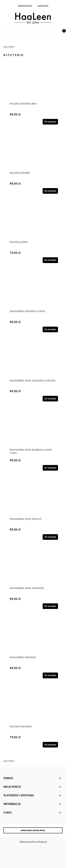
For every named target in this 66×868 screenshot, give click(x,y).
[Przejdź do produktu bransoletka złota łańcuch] (33, 499)
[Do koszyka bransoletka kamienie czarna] (50, 329)
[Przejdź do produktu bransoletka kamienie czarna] (33, 291)
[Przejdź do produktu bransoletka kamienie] (33, 638)
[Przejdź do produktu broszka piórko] (33, 222)
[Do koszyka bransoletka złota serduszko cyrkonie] (50, 399)
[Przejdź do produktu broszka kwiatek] (33, 153)
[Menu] (4, 33)
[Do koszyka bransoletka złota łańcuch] (50, 537)
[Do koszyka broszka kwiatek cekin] (50, 122)
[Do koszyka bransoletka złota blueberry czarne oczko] (50, 468)
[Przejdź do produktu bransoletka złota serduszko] (33, 568)
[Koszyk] (62, 34)
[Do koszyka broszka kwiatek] (50, 191)
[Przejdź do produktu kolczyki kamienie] (33, 707)
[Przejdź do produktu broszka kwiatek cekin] (33, 84)
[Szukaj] (53, 33)
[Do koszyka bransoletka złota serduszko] (50, 606)
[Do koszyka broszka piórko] (50, 260)
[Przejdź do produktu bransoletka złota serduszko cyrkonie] (33, 361)
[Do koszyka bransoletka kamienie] (50, 675)
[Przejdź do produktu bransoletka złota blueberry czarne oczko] (33, 430)
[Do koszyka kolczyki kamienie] (50, 745)
